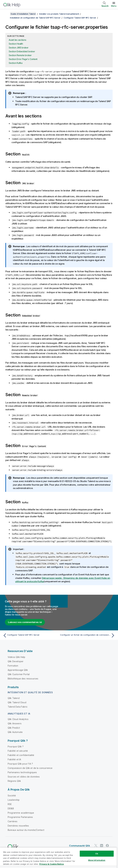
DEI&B (11, 808)
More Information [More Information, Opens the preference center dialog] (97, 860)
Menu (114, 6)
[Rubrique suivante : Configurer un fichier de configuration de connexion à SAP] (88, 635)
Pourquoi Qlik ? (16, 746)
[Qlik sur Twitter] (96, 845)
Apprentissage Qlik (18, 670)
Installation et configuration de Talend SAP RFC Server (35, 18)
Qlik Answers (15, 723)
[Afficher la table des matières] (6, 14)
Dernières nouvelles (18, 825)
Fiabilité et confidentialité (21, 755)
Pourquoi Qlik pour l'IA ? (20, 764)
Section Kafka (16, 63)
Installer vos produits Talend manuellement (59, 14)
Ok (97, 854)
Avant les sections (18, 40)
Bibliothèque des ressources (23, 678)
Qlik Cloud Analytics (18, 719)
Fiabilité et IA (14, 759)
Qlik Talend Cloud (17, 702)
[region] (58, 858)
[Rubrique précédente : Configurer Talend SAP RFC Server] (30, 635)
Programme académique (21, 813)
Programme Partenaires (20, 817)
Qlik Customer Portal (19, 674)
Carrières (13, 821)
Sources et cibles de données (24, 777)
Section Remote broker (20, 55)
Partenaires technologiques (22, 772)
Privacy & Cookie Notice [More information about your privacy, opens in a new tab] (52, 864)
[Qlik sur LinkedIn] (102, 845)
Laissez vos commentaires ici (25, 622)
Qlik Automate (15, 732)
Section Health (16, 44)
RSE (10, 804)
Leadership (14, 800)
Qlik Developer (16, 661)
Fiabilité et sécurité (18, 751)
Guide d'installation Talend (23, 14)
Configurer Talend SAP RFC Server (80, 18)
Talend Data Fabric (18, 707)
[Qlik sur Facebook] (107, 845)
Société (12, 795)
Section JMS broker (19, 48)
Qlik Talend (14, 698)
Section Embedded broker (22, 51)
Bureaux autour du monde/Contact (26, 830)
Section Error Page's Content (23, 59)
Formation (13, 665)
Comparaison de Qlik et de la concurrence (30, 768)
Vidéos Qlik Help (17, 657)
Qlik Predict (14, 728)
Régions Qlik (14, 781)
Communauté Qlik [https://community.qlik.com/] (80, 846)
